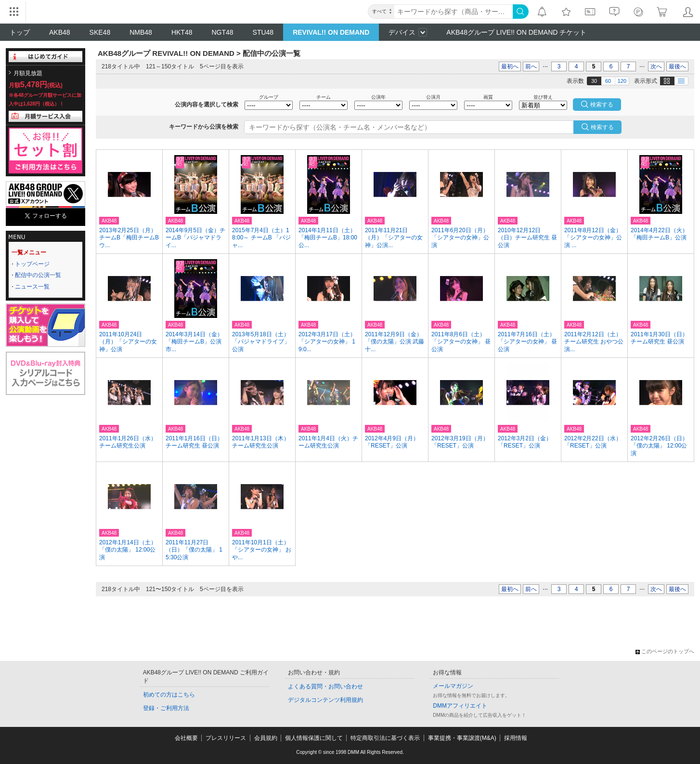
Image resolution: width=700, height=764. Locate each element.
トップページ (32, 264)
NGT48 (222, 32)
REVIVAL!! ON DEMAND (331, 32)
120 (622, 81)
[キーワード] (454, 12)
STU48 (263, 32)
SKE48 (100, 32)
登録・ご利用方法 (166, 708)
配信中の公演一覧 (38, 275)
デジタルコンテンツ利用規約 (325, 700)
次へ (656, 66)
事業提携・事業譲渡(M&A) (462, 738)
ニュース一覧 (32, 287)
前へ (531, 66)
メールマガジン (453, 686)
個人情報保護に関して (314, 738)
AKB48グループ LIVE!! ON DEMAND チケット (516, 32)
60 (608, 81)
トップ (20, 32)
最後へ (677, 66)
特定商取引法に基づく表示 (385, 738)
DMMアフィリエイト (460, 706)
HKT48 (182, 32)
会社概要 (186, 738)
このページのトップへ (665, 651)
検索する (602, 127)
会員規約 (266, 738)
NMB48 (141, 32)
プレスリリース (226, 738)
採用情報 (516, 738)
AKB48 (60, 32)
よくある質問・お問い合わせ (325, 686)
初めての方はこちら (169, 695)
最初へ (510, 66)
